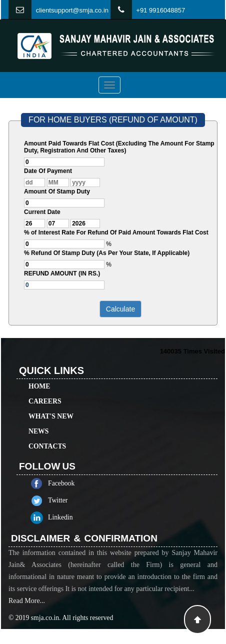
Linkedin (69, 517)
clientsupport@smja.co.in (72, 10)
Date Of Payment (48, 171)
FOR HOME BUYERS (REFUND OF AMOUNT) (113, 120)
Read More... (27, 610)
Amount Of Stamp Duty (57, 191)
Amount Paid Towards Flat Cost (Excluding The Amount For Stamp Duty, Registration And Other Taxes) (119, 147)
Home (39, 377)
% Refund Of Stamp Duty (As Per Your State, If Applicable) (107, 253)
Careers (45, 392)
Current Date (42, 212)
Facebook (70, 483)
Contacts (47, 437)
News (38, 422)
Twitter (67, 500)
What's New (51, 407)
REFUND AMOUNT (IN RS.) (62, 273)
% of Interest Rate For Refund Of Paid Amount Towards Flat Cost (116, 232)
